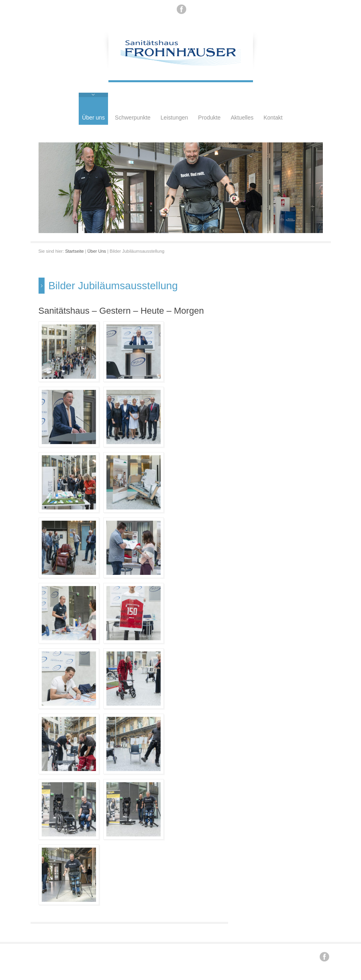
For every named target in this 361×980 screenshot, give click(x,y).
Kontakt (273, 118)
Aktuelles (242, 118)
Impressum (192, 956)
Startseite (74, 251)
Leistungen (174, 118)
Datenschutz (219, 956)
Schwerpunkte (133, 118)
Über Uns (97, 251)
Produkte (209, 118)
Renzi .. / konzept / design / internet (143, 956)
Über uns (93, 118)
